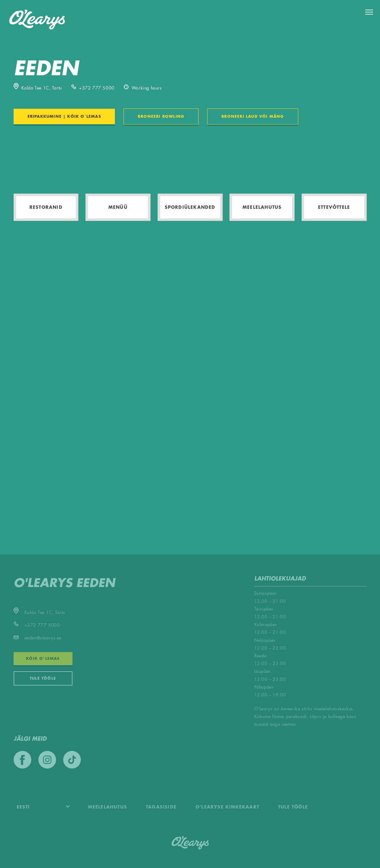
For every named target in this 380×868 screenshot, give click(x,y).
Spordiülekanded (190, 207)
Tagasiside (161, 807)
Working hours (143, 88)
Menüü (118, 207)
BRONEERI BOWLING (161, 116)
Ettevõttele (334, 207)
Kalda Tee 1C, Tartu (38, 88)
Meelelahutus (262, 207)
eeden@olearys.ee (38, 638)
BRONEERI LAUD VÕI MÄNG (253, 116)
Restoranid (46, 207)
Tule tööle (43, 678)
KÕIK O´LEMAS (43, 659)
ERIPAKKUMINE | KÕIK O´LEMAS (64, 116)
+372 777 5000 (93, 88)
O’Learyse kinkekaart (227, 807)
